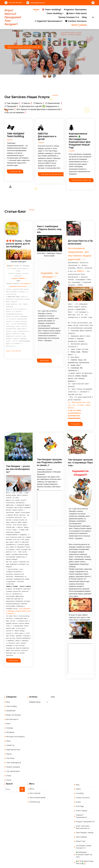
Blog (84, 17)
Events (78, 792)
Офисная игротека (13, 740)
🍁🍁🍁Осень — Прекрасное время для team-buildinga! (18, 244)
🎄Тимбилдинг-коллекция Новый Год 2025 (84, 845)
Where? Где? (81, 831)
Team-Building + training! (85, 823)
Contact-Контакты (83, 788)
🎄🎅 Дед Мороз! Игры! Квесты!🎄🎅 (85, 853)
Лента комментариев (37, 788)
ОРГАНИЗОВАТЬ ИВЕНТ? (81, 180)
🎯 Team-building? (52, 10)
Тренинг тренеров (13, 757)
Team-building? (82, 827)
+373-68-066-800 (13, 3)
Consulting (80, 784)
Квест (9, 714)
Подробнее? (15, 171)
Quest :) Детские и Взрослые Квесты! (83, 817)
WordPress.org (35, 792)
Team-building (11, 696)
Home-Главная (79, 25)
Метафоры (10, 722)
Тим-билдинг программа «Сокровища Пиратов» (80, 453)
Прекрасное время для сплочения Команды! (23, 47)
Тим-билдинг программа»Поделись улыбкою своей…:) (49, 452)
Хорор (9, 766)
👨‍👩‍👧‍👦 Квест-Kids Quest (76, 13)
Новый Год (10, 735)
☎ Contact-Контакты (76, 21)
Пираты (9, 744)
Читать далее (44, 361)
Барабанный (11, 701)
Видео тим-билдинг (14, 705)
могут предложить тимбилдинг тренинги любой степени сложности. (18, 601)
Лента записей (35, 783)
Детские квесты (12, 709)
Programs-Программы (75, 10)
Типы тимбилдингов (14, 753)
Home (36, 10)
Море (8, 731)
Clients (78, 779)
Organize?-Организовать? (82, 806)
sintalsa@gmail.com (36, 3)
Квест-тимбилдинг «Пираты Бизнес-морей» (49, 229)
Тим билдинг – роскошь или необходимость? (18, 459)
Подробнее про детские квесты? (53, 174)
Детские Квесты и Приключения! (80, 242)
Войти (32, 779)
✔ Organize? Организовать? (48, 21)
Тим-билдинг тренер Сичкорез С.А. (84, 837)
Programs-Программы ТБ (85, 812)
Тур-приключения (13, 761)
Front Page (80, 797)
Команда (10, 718)
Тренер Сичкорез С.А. (69, 17)
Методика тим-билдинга (15, 727)
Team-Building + (55, 13)
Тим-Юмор (10, 748)
